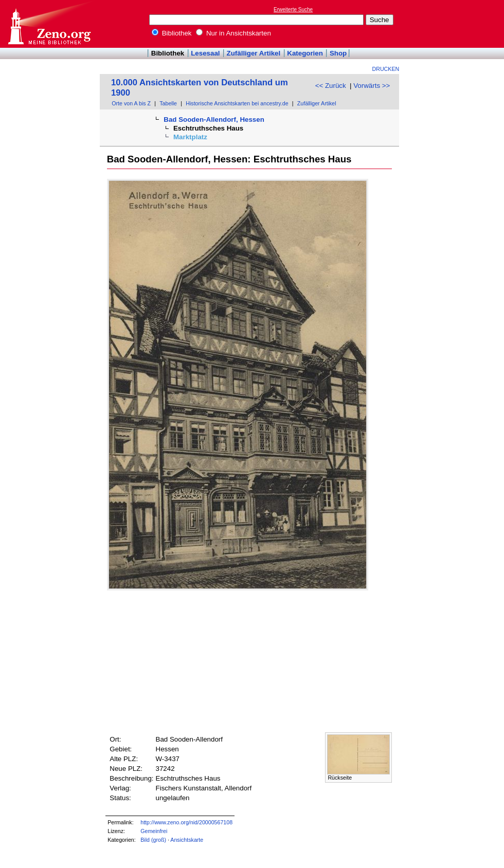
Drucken (386, 69)
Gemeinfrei (154, 831)
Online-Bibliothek (49, 24)
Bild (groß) (153, 840)
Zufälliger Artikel (254, 53)
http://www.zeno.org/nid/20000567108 (186, 822)
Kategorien (305, 53)
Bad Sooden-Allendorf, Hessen (214, 119)
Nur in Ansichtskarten (233, 33)
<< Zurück (331, 86)
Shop (338, 53)
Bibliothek (172, 33)
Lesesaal (205, 53)
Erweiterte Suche (293, 10)
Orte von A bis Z (131, 103)
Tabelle (168, 103)
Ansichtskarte (187, 840)
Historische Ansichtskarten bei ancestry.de (237, 103)
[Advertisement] (457, 24)
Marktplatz (190, 137)
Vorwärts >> (372, 86)
